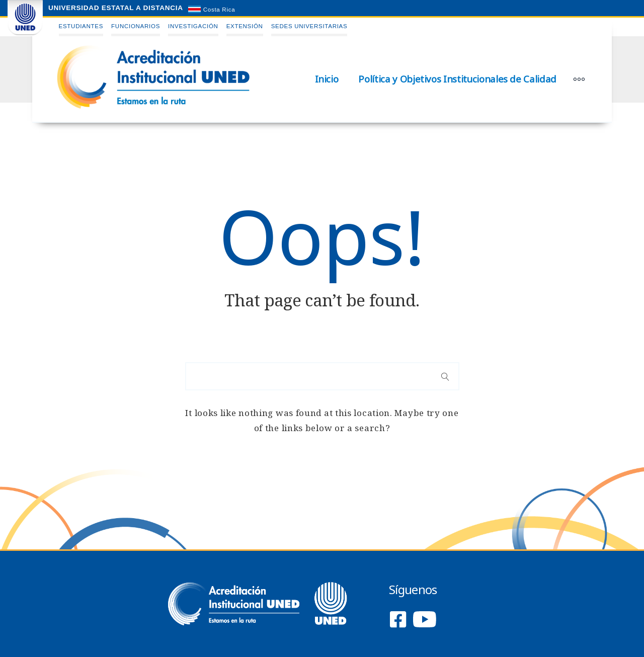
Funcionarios (136, 26)
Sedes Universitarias (309, 26)
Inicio (327, 79)
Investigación (193, 26)
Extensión (245, 26)
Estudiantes (81, 26)
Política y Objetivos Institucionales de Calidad (457, 79)
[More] (579, 79)
